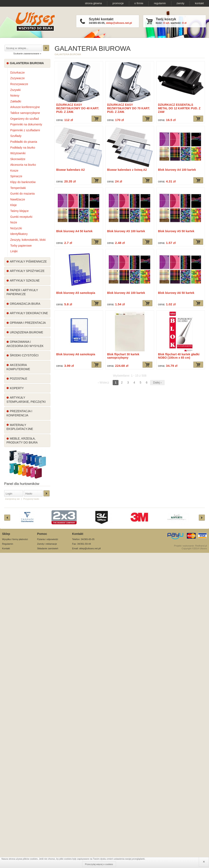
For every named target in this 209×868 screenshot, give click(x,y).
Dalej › (157, 382)
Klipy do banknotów (23, 182)
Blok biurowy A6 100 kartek (126, 293)
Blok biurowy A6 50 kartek (176, 293)
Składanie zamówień (48, 548)
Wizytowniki (18, 153)
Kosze (14, 171)
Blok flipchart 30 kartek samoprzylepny (123, 356)
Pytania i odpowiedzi (48, 539)
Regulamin (8, 544)
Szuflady (16, 136)
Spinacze (16, 176)
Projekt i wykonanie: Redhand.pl (191, 546)
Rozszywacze (19, 84)
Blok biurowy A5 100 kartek (126, 231)
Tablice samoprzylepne (25, 113)
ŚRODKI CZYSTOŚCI (24, 355)
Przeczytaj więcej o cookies (99, 864)
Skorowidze (18, 159)
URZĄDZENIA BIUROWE (26, 332)
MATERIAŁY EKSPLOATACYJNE (20, 427)
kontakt (199, 3)
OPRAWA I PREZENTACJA (28, 323)
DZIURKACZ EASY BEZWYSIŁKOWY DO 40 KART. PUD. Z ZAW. (78, 108)
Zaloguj (47, 493)
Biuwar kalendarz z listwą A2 (127, 170)
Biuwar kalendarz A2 (70, 170)
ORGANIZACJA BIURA (25, 304)
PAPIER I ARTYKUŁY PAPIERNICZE (22, 292)
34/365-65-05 (97, 23)
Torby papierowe (21, 246)
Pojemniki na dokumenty (26, 124)
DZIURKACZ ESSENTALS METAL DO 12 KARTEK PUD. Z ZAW (179, 108)
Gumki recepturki (21, 217)
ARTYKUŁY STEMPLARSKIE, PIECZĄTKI (26, 400)
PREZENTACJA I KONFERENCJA (19, 413)
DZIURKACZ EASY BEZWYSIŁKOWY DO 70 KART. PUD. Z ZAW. (128, 108)
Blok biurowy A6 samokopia (76, 354)
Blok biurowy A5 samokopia (76, 293)
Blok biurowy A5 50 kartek (176, 231)
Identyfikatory (19, 234)
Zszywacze (17, 78)
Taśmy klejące (19, 211)
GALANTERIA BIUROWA (27, 63)
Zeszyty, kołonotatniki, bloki (28, 240)
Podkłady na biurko (23, 148)
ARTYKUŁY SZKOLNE (25, 280)
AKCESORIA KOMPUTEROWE (18, 367)
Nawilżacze (18, 199)
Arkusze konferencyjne (25, 107)
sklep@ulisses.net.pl (119, 23)
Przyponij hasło (31, 499)
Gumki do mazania (22, 194)
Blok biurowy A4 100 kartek (177, 170)
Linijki (14, 251)
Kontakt (6, 548)
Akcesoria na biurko (23, 165)
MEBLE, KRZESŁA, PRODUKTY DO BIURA (22, 441)
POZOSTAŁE (18, 379)
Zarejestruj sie (12, 499)
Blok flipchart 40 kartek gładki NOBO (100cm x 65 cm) (179, 356)
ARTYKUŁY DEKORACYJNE (29, 313)
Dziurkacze (17, 73)
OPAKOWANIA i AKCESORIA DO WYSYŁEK (25, 344)
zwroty (181, 3)
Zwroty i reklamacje (47, 544)
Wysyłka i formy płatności (15, 539)
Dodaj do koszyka (96, 119)
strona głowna (93, 3)
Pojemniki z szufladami (25, 130)
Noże (14, 222)
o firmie (139, 3)
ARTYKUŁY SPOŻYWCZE (27, 271)
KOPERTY (17, 388)
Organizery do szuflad (24, 119)
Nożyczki (16, 228)
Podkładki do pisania (24, 142)
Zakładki (16, 101)
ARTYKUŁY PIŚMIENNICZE (28, 261)
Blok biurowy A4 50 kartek (74, 231)
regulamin (160, 3)
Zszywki (15, 90)
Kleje (13, 205)
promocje (118, 3)
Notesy (15, 96)
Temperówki (18, 188)
